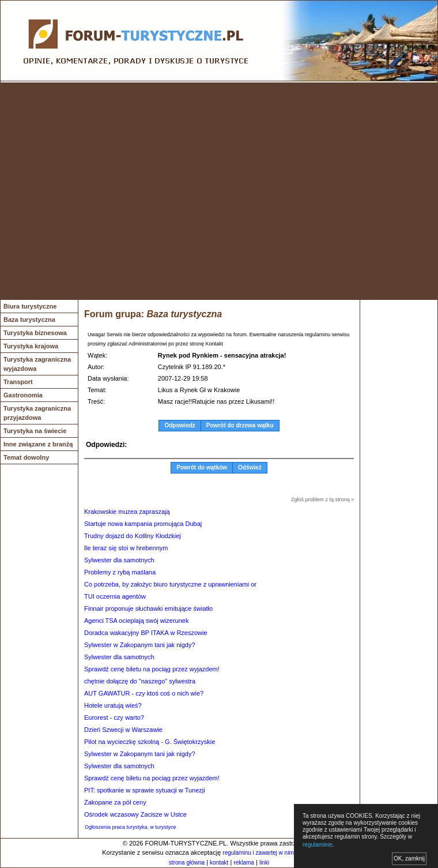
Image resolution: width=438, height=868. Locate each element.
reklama (244, 863)
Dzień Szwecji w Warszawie (123, 730)
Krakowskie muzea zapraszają (127, 512)
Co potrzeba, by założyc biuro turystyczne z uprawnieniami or (170, 584)
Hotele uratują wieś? (113, 705)
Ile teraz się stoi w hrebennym (126, 548)
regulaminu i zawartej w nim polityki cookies (278, 853)
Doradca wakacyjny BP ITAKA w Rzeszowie (146, 633)
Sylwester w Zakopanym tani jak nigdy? (140, 645)
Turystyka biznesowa (35, 333)
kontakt (219, 863)
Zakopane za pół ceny (115, 802)
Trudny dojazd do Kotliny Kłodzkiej (133, 536)
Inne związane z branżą (38, 444)
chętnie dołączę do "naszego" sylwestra (140, 681)
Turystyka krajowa (31, 346)
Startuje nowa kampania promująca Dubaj (143, 524)
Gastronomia (23, 395)
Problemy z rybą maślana (120, 572)
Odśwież (250, 467)
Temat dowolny (26, 457)
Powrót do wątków (202, 467)
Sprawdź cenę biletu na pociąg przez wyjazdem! (152, 669)
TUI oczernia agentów (115, 596)
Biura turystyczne (30, 306)
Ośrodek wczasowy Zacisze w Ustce (135, 814)
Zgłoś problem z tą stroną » (322, 499)
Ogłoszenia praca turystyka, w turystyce (131, 827)
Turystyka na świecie (35, 431)
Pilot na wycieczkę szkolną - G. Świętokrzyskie (150, 742)
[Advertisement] (108, 191)
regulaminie (318, 845)
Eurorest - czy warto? (114, 717)
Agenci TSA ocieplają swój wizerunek (136, 621)
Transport (18, 382)
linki (264, 863)
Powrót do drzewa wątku (240, 425)
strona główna (187, 863)
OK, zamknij (409, 858)
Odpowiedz (180, 425)
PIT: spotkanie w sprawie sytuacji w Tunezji (145, 790)
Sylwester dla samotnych (119, 560)
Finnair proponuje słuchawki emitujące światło (148, 608)
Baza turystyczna (29, 320)
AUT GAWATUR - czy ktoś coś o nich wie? (144, 693)
